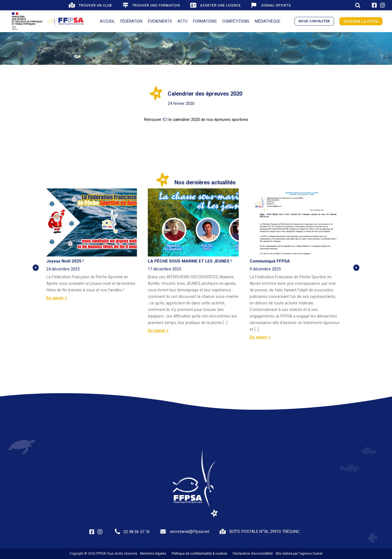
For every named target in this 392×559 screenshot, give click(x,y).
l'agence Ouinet (311, 554)
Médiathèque (268, 21)
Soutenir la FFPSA (361, 22)
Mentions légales (153, 554)
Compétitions (236, 21)
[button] (90, 5)
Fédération (131, 21)
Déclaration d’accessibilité (253, 554)
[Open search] (358, 5)
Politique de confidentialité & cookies (200, 554)
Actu (183, 21)
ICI (164, 120)
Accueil (107, 21)
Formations (205, 21)
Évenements (160, 21)
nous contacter (314, 21)
